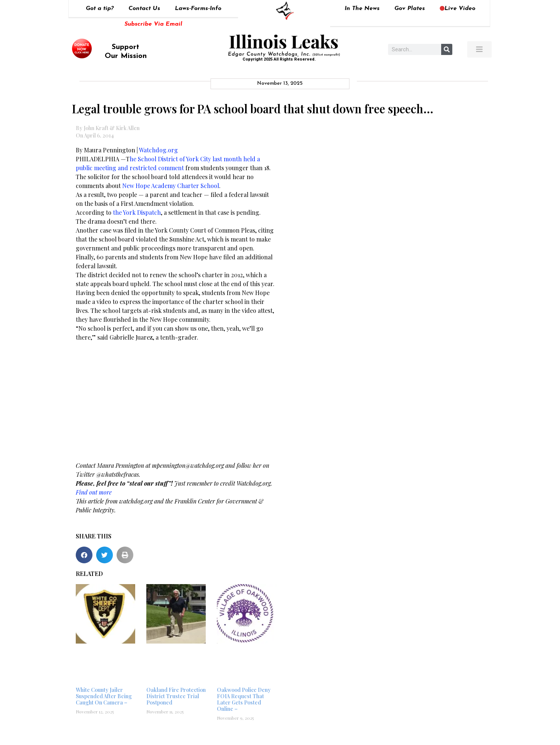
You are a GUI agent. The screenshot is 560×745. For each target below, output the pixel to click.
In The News (362, 9)
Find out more (94, 492)
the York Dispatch (136, 212)
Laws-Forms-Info (198, 9)
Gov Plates (410, 9)
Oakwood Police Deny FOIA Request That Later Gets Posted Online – (244, 699)
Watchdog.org (158, 150)
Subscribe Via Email (153, 24)
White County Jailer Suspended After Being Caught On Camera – (104, 696)
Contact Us (144, 9)
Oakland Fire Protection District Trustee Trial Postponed (176, 696)
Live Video (458, 9)
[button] (84, 555)
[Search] (447, 49)
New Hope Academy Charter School (171, 186)
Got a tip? (100, 9)
